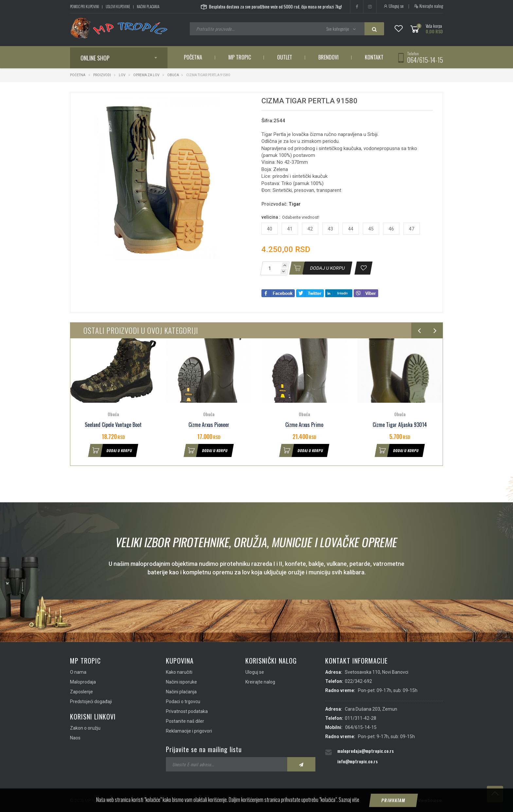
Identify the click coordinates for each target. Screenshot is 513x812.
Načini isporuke (181, 682)
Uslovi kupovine (118, 7)
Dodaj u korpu (110, 450)
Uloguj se (393, 6)
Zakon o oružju (85, 728)
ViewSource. (430, 800)
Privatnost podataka (187, 711)
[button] (233, 103)
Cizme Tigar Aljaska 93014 (400, 425)
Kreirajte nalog (428, 6)
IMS (409, 800)
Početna (193, 57)
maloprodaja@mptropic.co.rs (365, 751)
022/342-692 (358, 681)
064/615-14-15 (425, 60)
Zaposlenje (81, 692)
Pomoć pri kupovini (85, 7)
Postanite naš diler (185, 721)
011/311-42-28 (361, 718)
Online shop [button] (95, 58)
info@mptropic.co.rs (357, 761)
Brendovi (328, 57)
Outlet (285, 57)
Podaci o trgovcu (183, 702)
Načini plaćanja (148, 7)
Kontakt (374, 57)
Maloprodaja (83, 682)
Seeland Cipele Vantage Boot (113, 425)
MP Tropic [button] (240, 57)
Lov (122, 75)
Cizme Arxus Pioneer (209, 425)
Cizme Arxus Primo (304, 425)
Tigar (295, 204)
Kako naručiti (179, 672)
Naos (75, 738)
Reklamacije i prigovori (189, 731)
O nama (78, 672)
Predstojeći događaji (91, 702)
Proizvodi (102, 75)
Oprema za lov (146, 75)
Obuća (173, 75)
